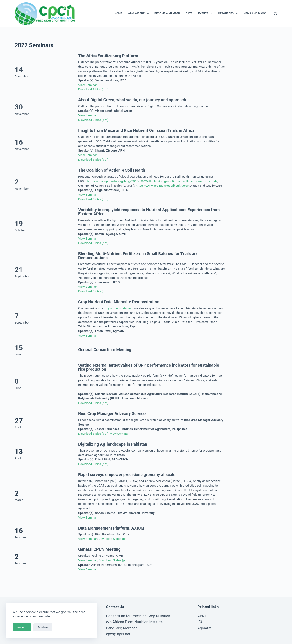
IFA (200, 622)
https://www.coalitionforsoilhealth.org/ (162, 186)
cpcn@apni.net (118, 634)
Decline (43, 627)
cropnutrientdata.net (118, 308)
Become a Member (167, 13)
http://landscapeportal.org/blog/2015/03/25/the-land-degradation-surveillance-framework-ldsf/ (152, 181)
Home (118, 13)
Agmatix (204, 628)
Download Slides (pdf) (93, 89)
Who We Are (139, 14)
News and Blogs (255, 13)
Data (189, 13)
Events (206, 14)
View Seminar (88, 85)
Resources (229, 14)
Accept (22, 627)
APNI (201, 616)
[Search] (276, 14)
